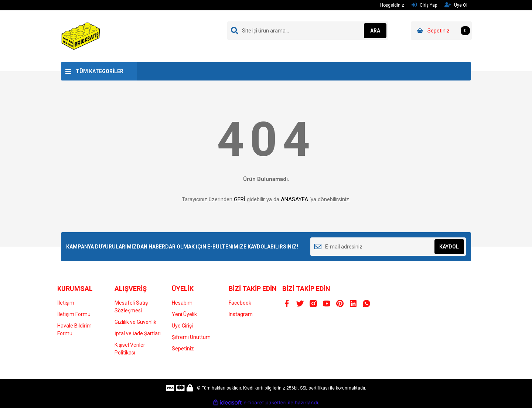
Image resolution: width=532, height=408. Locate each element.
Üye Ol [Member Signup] (456, 5)
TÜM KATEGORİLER (100, 71)
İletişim (66, 303)
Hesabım (182, 303)
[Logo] (81, 36)
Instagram (241, 314)
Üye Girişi (182, 326)
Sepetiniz (183, 349)
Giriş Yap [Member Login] (424, 5)
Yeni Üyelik (184, 314)
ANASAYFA (294, 199)
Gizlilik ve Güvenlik (135, 322)
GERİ (240, 199)
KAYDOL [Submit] (449, 247)
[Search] (308, 31)
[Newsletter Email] (388, 247)
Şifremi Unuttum (191, 337)
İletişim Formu (74, 314)
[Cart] (441, 31)
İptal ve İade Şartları (138, 333)
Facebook (240, 303)
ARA (372, 31)
